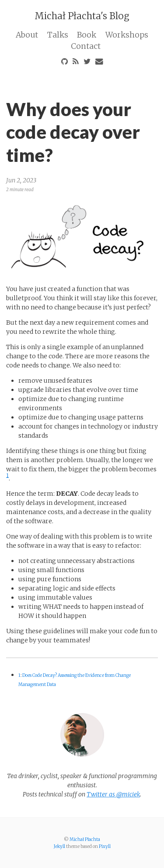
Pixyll (105, 846)
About (27, 35)
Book (87, 35)
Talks (58, 35)
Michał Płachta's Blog (82, 16)
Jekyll (59, 846)
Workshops (127, 35)
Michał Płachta (85, 839)
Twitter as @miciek (113, 794)
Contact (86, 46)
